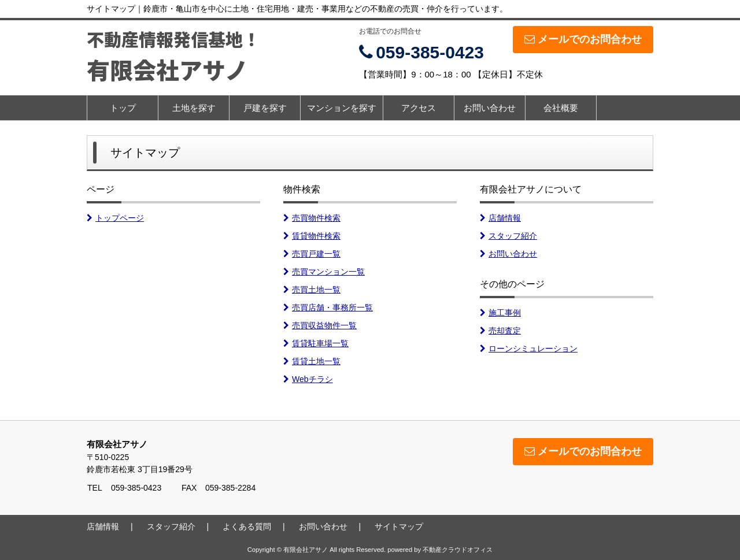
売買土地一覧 (312, 290)
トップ (123, 108)
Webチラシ (308, 379)
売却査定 (500, 331)
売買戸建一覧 (312, 254)
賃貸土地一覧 (312, 361)
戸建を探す (265, 108)
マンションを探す (342, 108)
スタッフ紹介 (508, 236)
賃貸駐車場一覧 (316, 343)
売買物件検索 (312, 218)
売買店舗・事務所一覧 (328, 307)
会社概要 (561, 108)
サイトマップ (399, 526)
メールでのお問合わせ (583, 39)
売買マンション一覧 (324, 272)
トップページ (115, 218)
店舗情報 (500, 218)
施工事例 (500, 313)
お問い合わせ (490, 108)
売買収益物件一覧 (320, 325)
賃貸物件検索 (312, 236)
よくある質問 (247, 526)
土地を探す (194, 108)
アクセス (419, 108)
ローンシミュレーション (529, 348)
